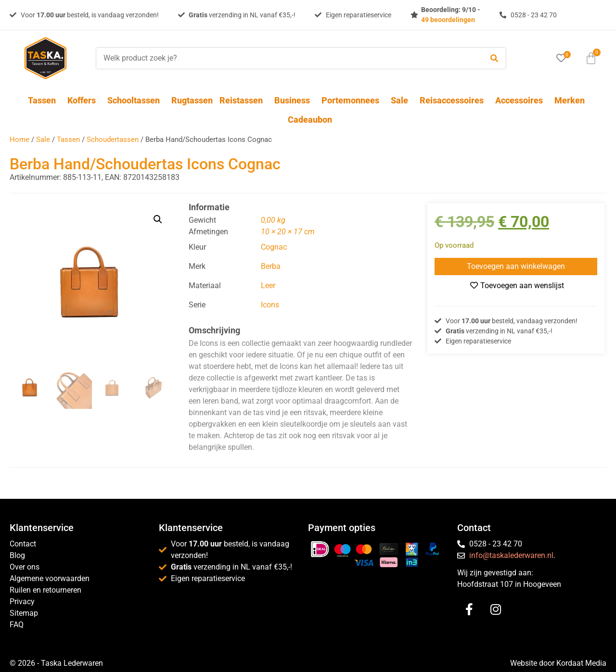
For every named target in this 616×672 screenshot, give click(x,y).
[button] (158, 219)
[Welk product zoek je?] (287, 58)
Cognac (274, 247)
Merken (570, 100)
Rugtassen (192, 100)
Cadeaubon (310, 120)
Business (295, 100)
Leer (268, 285)
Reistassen (244, 100)
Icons (270, 305)
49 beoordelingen (448, 20)
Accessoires (521, 100)
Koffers (84, 100)
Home (19, 139)
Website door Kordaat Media (558, 663)
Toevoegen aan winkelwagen (516, 266)
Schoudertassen (113, 139)
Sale (402, 100)
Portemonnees (353, 100)
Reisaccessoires (454, 100)
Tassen (44, 100)
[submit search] (494, 58)
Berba (271, 266)
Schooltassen (136, 100)
